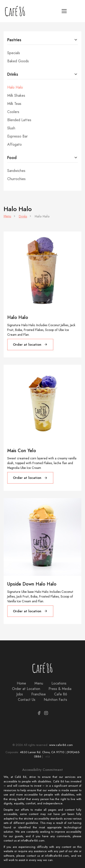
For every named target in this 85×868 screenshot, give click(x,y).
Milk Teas (14, 104)
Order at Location (26, 689)
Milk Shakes (16, 96)
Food (12, 158)
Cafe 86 (61, 694)
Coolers (13, 112)
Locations (59, 683)
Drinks (13, 74)
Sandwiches (16, 171)
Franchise (39, 694)
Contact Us (27, 700)
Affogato (15, 145)
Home (21, 683)
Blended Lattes (19, 120)
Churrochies (16, 179)
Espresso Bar (17, 136)
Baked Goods (18, 61)
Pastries (14, 40)
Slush (11, 128)
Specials (14, 53)
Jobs (20, 694)
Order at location (30, 344)
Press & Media (60, 689)
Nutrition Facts (55, 700)
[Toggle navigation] (64, 11)
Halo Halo (15, 87)
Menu (7, 216)
